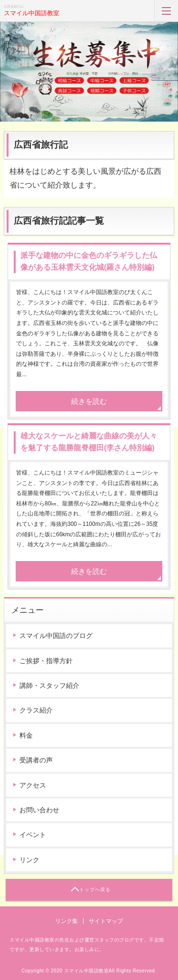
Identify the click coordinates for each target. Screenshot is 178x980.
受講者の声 (36, 760)
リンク (29, 860)
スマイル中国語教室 (32, 13)
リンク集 (66, 921)
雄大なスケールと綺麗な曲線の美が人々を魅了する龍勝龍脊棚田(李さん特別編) (89, 442)
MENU (166, 11)
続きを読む (89, 401)
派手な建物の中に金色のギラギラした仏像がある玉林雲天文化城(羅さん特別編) (89, 262)
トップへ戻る (95, 890)
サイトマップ (106, 921)
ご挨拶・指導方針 (46, 661)
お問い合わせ (39, 810)
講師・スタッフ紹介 (49, 685)
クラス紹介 (36, 710)
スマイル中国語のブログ (56, 636)
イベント (33, 835)
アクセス (33, 785)
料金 (26, 735)
